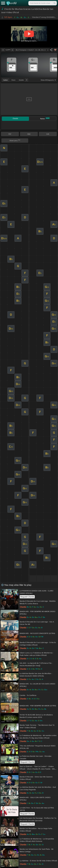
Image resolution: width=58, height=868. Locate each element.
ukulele (21, 80)
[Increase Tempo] (12, 50)
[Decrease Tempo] (3, 50)
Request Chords (27, 597)
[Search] (54, 3)
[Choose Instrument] (27, 80)
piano (13, 80)
